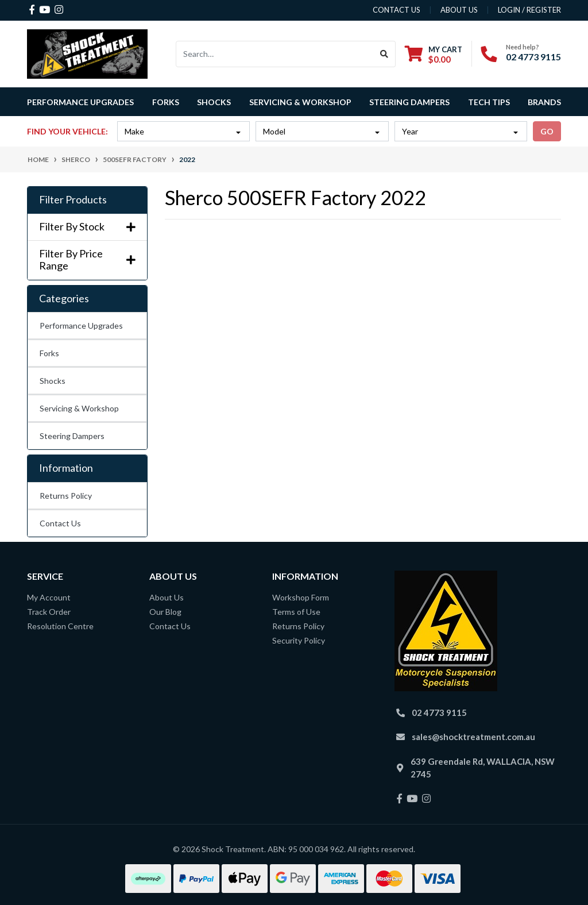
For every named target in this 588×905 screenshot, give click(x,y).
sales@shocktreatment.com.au (473, 737)
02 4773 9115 (533, 57)
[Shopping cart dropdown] (434, 54)
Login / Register (529, 10)
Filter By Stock (87, 227)
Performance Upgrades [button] (80, 102)
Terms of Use (296, 612)
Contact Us (60, 523)
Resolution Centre (60, 626)
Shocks (53, 381)
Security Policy (299, 640)
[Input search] (275, 54)
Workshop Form (301, 597)
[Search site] (384, 54)
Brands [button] (544, 102)
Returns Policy (66, 496)
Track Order (49, 612)
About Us (167, 597)
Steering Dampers (72, 436)
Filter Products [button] (73, 200)
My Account (49, 597)
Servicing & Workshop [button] (300, 102)
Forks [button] (166, 102)
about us (459, 10)
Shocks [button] (214, 102)
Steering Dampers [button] (409, 102)
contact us (396, 10)
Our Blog (165, 612)
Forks (49, 353)
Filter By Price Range (87, 260)
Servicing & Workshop (79, 408)
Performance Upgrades (81, 326)
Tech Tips (489, 102)
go (547, 131)
